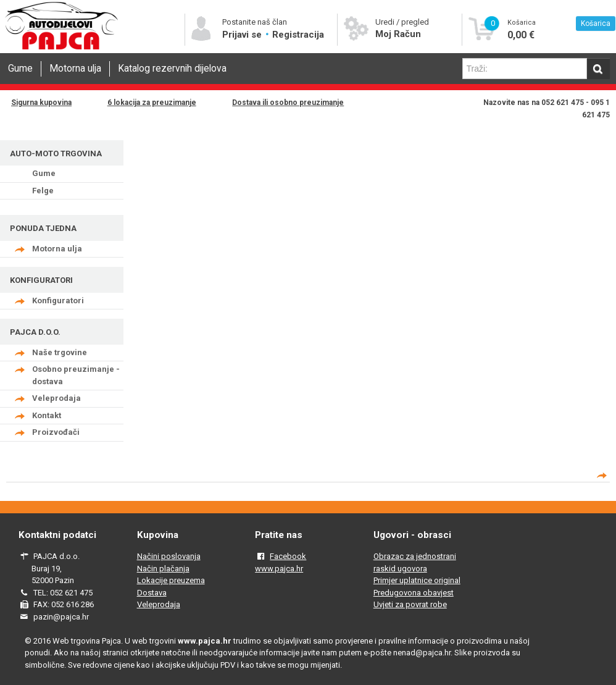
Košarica (596, 23)
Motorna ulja (75, 69)
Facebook (288, 556)
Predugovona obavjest (414, 593)
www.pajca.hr (279, 569)
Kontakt (47, 415)
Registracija (298, 35)
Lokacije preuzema (171, 580)
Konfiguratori (58, 300)
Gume (20, 69)
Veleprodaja (56, 398)
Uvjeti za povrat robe (410, 604)
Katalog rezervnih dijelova (172, 69)
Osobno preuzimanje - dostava (76, 375)
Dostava (152, 593)
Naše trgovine (60, 352)
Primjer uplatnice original (417, 580)
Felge (43, 191)
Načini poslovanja (169, 556)
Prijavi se (243, 35)
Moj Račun (398, 34)
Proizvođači (56, 432)
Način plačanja (163, 569)
